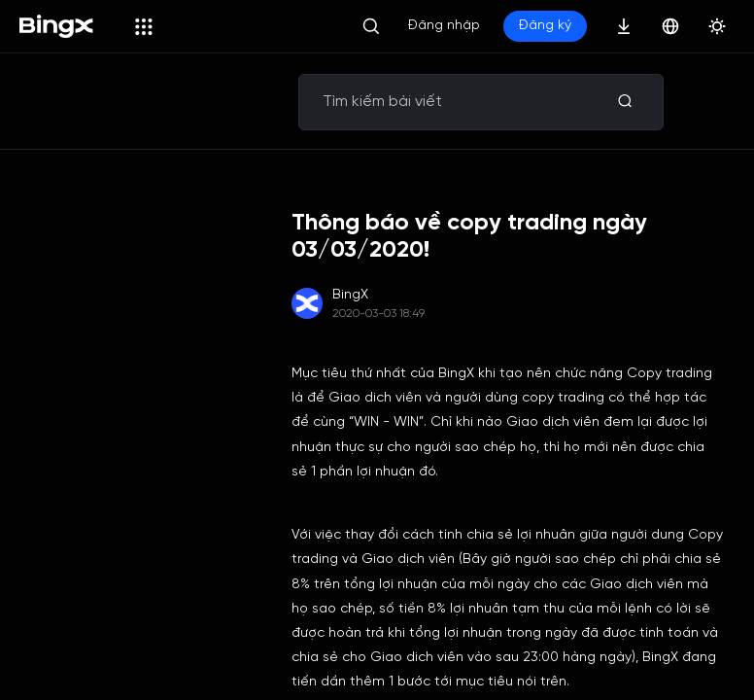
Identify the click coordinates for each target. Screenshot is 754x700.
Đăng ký (545, 26)
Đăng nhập (444, 26)
